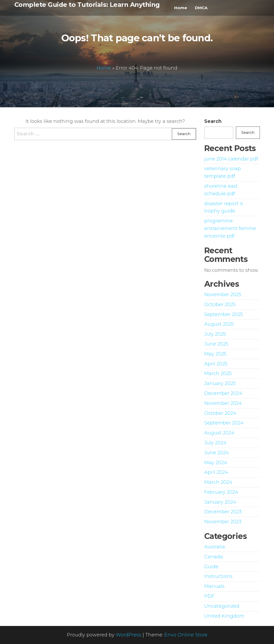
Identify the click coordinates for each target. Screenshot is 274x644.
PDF (209, 596)
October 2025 (220, 304)
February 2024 (221, 492)
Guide (211, 567)
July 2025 (215, 334)
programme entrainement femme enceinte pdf (230, 228)
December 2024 (223, 393)
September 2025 (224, 314)
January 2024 (220, 502)
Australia (215, 547)
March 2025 (218, 373)
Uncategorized (222, 606)
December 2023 (223, 512)
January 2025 (220, 383)
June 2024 (217, 453)
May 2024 (216, 463)
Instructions (218, 576)
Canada (214, 557)
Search (213, 121)
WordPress (129, 635)
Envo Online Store (186, 635)
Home (181, 8)
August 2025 (219, 324)
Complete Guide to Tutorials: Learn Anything (87, 5)
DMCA (201, 8)
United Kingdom (224, 616)
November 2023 (223, 522)
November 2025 (223, 295)
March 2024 (218, 482)
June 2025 (216, 344)
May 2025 (215, 354)
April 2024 (216, 472)
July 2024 (215, 443)
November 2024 (223, 403)
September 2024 (224, 423)
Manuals (214, 586)
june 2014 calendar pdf (231, 159)
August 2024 (219, 433)
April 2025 (216, 364)
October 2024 (220, 413)
